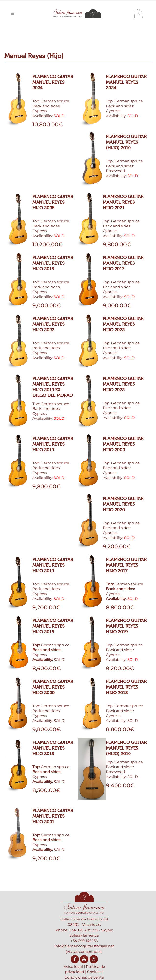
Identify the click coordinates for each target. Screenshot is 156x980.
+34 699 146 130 (84, 941)
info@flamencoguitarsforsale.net (84, 946)
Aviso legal (73, 966)
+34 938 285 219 (83, 930)
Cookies (94, 972)
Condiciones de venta (84, 977)
